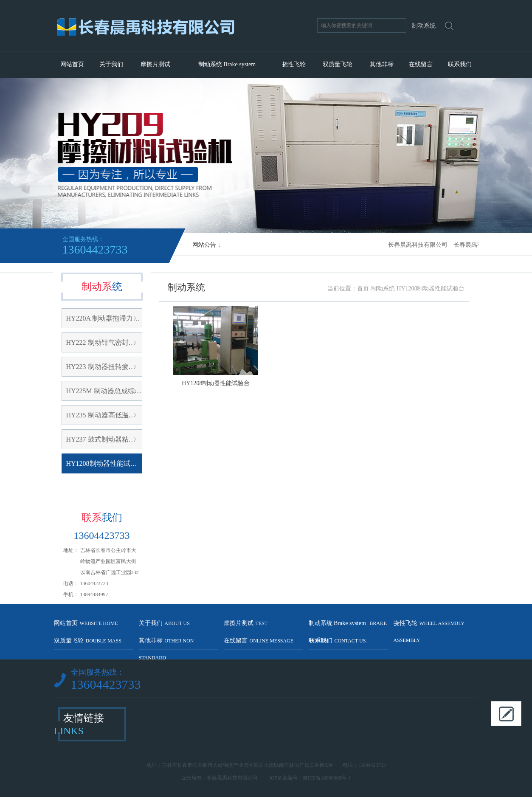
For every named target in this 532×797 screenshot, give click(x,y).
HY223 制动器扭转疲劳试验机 (104, 367)
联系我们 (460, 64)
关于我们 (111, 64)
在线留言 (421, 64)
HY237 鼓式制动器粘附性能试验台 (104, 439)
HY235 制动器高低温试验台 (104, 415)
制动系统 (383, 289)
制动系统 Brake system (227, 64)
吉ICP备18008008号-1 (327, 778)
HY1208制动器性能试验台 (104, 463)
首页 (363, 289)
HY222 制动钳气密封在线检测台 (104, 342)
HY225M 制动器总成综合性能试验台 (104, 391)
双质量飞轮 (338, 64)
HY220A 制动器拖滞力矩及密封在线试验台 (104, 318)
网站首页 (72, 64)
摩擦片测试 (155, 64)
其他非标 (382, 64)
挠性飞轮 (294, 64)
